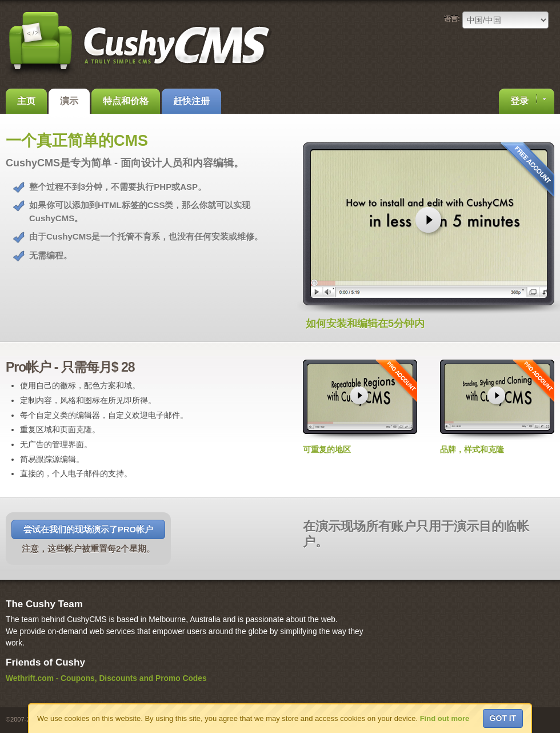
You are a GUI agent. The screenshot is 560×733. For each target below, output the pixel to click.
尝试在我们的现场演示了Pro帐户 (88, 529)
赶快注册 (191, 101)
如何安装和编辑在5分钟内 (365, 324)
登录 (528, 100)
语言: (452, 19)
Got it (503, 718)
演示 (69, 101)
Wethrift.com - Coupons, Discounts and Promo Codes (106, 678)
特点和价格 (126, 101)
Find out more (445, 718)
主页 (26, 101)
